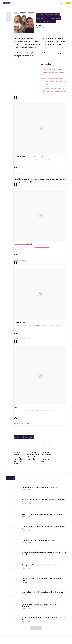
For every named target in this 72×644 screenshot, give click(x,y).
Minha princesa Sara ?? (21, 322)
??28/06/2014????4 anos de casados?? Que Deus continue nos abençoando (34, 157)
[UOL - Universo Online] (12, 3)
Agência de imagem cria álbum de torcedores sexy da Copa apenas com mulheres (54, 82)
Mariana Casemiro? (44, 160)
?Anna (37, 160)
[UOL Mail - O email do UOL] (61, 3)
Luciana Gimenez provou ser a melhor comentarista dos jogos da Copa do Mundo (53, 72)
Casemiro (45, 410)
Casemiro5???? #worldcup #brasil (23, 244)
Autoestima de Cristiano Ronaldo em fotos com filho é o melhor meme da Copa (54, 91)
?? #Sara (17, 407)
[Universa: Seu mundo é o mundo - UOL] (7, 3)
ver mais (36, 628)
